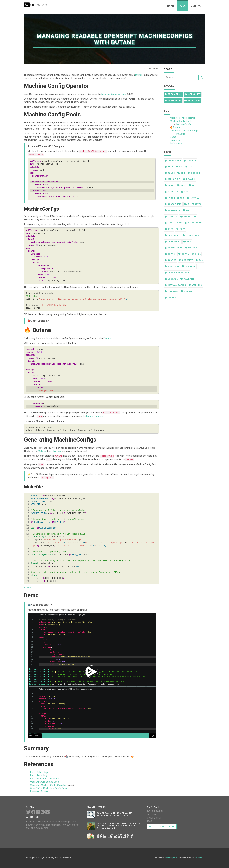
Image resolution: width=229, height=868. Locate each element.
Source (27, 588)
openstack (191, 235)
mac (187, 210)
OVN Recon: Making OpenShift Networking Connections (115, 814)
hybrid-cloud (174, 198)
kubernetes (173, 101)
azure (170, 173)
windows (172, 291)
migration (188, 217)
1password (173, 161)
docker (189, 179)
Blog (183, 6)
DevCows (198, 858)
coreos (194, 173)
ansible (190, 161)
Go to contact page (162, 827)
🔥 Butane (175, 127)
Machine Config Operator (114, 94)
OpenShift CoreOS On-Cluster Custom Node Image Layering (115, 836)
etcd (182, 185)
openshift (193, 94)
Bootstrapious (171, 858)
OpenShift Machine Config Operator (48, 785)
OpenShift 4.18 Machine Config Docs (49, 788)
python (191, 248)
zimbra (170, 298)
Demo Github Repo (40, 772)
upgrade (171, 279)
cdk (181, 173)
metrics (171, 217)
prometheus (174, 248)
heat (185, 192)
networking (194, 223)
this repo (57, 451)
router (170, 260)
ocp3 (169, 229)
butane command (95, 416)
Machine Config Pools (181, 121)
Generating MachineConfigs (184, 131)
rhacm (170, 254)
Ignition (139, 75)
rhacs (184, 254)
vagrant (187, 279)
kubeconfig (173, 204)
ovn (187, 242)
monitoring (173, 223)
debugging (173, 179)
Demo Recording (39, 775)
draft (170, 185)
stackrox (172, 266)
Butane (108, 338)
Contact (197, 6)
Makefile (42, 451)
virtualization (175, 285)
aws (189, 167)
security (186, 260)
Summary (175, 140)
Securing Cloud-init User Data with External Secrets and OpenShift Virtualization (119, 826)
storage (189, 266)
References (176, 143)
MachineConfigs (184, 124)
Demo (173, 137)
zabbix (187, 291)
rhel (196, 254)
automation (174, 94)
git (193, 185)
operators (192, 101)
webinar (195, 285)
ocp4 (181, 229)
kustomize (173, 210)
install (193, 198)
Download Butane (39, 791)
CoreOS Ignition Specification (45, 779)
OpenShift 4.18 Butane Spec (44, 782)
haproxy (171, 192)
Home (171, 6)
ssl (199, 260)
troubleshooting (177, 273)
